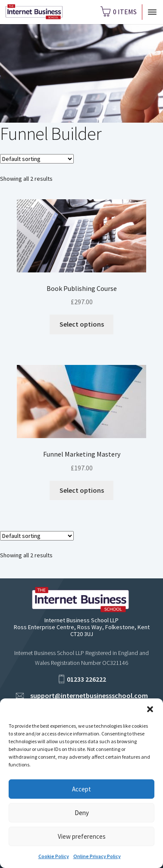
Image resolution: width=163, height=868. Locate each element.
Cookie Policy (54, 856)
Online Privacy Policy (97, 856)
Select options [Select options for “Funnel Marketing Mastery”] (82, 490)
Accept (81, 789)
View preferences (82, 836)
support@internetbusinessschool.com (89, 695)
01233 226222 (86, 679)
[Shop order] (37, 159)
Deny (82, 813)
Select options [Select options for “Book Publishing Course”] (82, 324)
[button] (150, 709)
